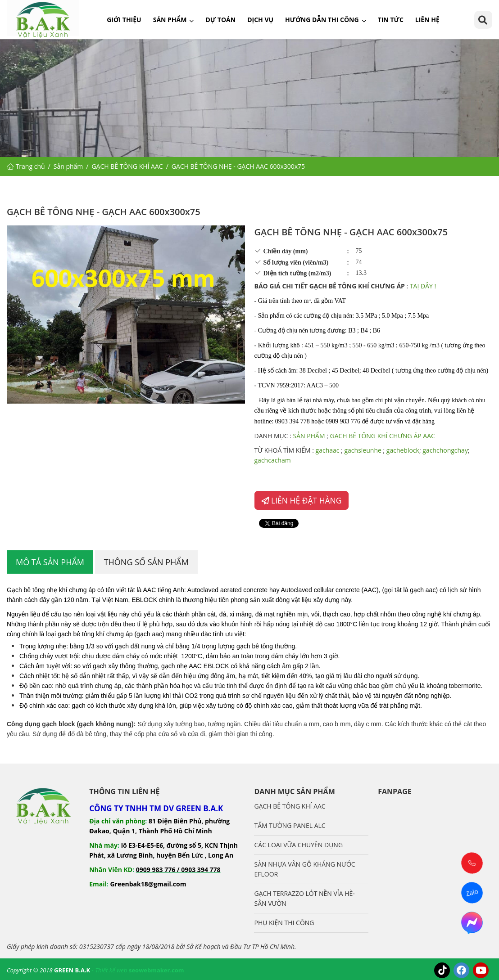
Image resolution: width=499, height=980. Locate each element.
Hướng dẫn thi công (322, 20)
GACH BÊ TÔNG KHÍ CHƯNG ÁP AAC (383, 436)
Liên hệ (427, 20)
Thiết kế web (111, 970)
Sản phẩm (170, 20)
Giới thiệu (124, 20)
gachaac (328, 450)
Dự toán (220, 20)
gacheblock (403, 450)
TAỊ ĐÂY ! (423, 286)
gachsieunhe (363, 450)
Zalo (472, 892)
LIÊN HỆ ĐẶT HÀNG (302, 500)
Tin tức (391, 20)
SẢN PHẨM (310, 436)
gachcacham (274, 460)
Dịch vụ (260, 20)
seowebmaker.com (157, 970)
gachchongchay (445, 450)
